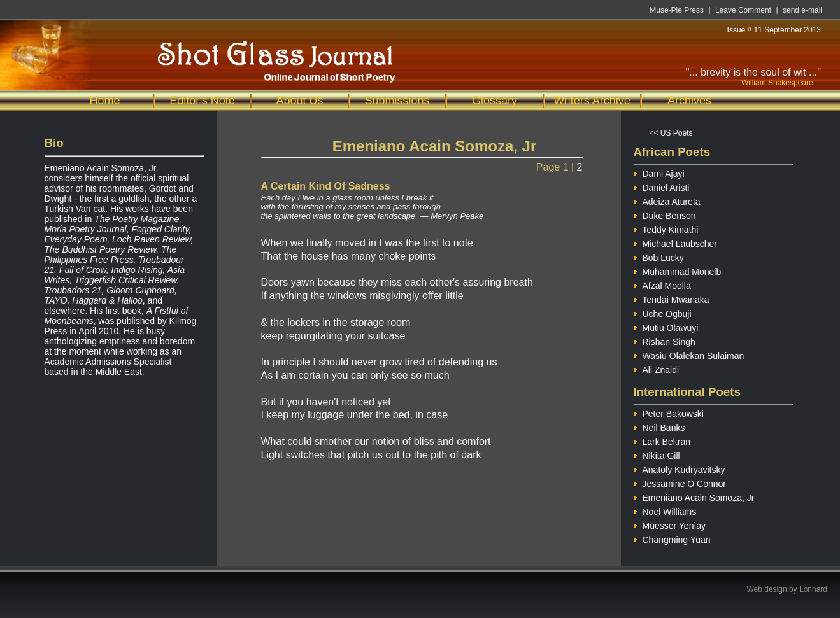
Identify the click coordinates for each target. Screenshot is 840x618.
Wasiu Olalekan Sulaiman (689, 354)
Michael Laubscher (676, 242)
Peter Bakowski (669, 412)
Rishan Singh (665, 340)
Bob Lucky (659, 256)
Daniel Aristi (662, 186)
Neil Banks (659, 426)
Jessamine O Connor (680, 482)
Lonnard (813, 589)
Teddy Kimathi (666, 228)
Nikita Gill (657, 454)
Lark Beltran (662, 440)
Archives (689, 101)
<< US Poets (671, 133)
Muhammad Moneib (678, 270)
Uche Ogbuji (663, 312)
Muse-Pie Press (677, 10)
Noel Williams (665, 510)
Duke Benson (665, 214)
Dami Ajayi (659, 172)
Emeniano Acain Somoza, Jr (694, 496)
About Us (299, 101)
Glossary (495, 101)
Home (104, 101)
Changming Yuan (672, 538)
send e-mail (802, 10)
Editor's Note (202, 101)
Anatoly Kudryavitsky (680, 468)
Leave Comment (743, 10)
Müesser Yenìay (670, 524)
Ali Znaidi (657, 368)
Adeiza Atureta (667, 200)
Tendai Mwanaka (672, 298)
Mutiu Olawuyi (666, 326)
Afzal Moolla (662, 284)
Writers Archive (592, 101)
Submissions (397, 101)
